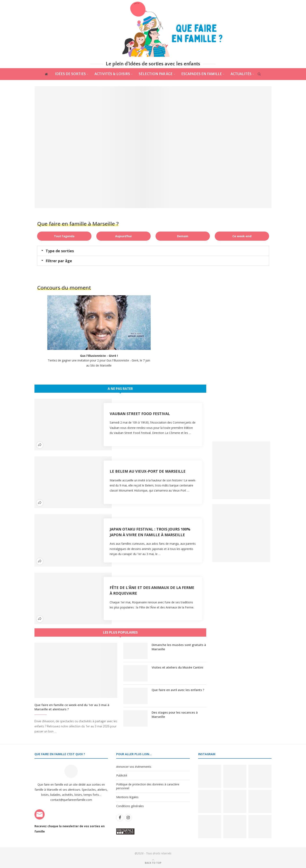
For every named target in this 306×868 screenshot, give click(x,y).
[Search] (259, 74)
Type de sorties (60, 251)
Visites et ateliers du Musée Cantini (177, 667)
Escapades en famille (202, 74)
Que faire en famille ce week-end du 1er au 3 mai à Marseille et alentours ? (72, 707)
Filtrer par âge (59, 261)
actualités (241, 74)
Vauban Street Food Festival (140, 414)
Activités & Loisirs (112, 74)
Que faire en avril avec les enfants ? (178, 690)
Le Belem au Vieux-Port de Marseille (148, 471)
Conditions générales (130, 806)
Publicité (122, 776)
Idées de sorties (70, 74)
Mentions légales (127, 797)
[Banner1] (241, 470)
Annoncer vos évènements (134, 767)
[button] (153, 251)
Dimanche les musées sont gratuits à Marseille (179, 647)
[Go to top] (153, 863)
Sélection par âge (156, 74)
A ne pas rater (120, 389)
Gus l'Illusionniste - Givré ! (99, 356)
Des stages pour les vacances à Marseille (175, 714)
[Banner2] (241, 533)
